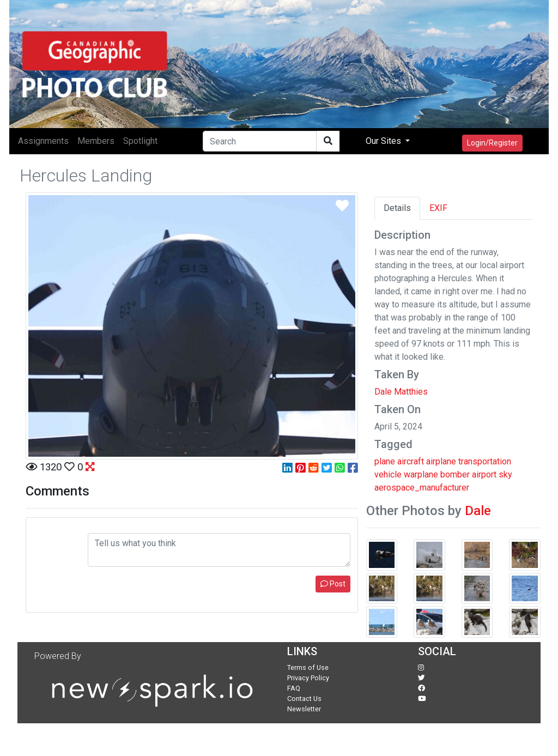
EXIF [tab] (438, 208)
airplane (441, 461)
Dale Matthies (401, 392)
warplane (421, 474)
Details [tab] (397, 208)
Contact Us (304, 698)
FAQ (294, 688)
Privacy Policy (308, 678)
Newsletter (304, 709)
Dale (478, 511)
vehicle (388, 474)
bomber (455, 474)
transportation (485, 461)
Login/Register (492, 143)
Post (333, 584)
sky (505, 474)
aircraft (411, 461)
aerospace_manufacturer (422, 488)
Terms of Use (308, 667)
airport (484, 474)
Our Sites (384, 141)
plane (385, 461)
